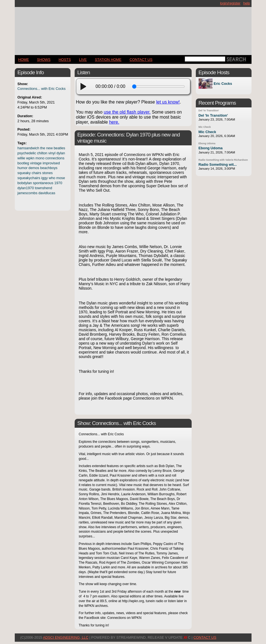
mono (40, 158)
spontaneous (43, 183)
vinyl (52, 153)
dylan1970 (26, 188)
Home (23, 60)
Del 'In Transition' (213, 115)
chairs (36, 173)
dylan (61, 153)
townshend (43, 188)
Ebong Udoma (207, 143)
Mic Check (205, 127)
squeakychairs (29, 178)
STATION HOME (108, 60)
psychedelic (27, 153)
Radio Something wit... (218, 164)
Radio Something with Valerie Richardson (223, 160)
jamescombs (28, 193)
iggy (44, 178)
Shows (44, 60)
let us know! (168, 102)
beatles (59, 148)
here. (114, 122)
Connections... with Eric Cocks (42, 89)
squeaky (24, 173)
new (49, 148)
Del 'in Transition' (209, 110)
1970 (58, 183)
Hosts (65, 60)
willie (21, 158)
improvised (51, 163)
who (52, 178)
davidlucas (47, 193)
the (43, 148)
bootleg (23, 163)
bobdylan (25, 183)
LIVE (83, 60)
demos (34, 168)
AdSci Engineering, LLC (66, 637)
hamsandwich (28, 148)
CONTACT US (141, 60)
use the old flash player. (127, 112)
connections (55, 158)
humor (23, 168)
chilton (42, 153)
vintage (36, 163)
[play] (85, 86)
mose (61, 178)
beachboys (49, 168)
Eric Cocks (223, 84)
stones (47, 173)
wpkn (30, 158)
